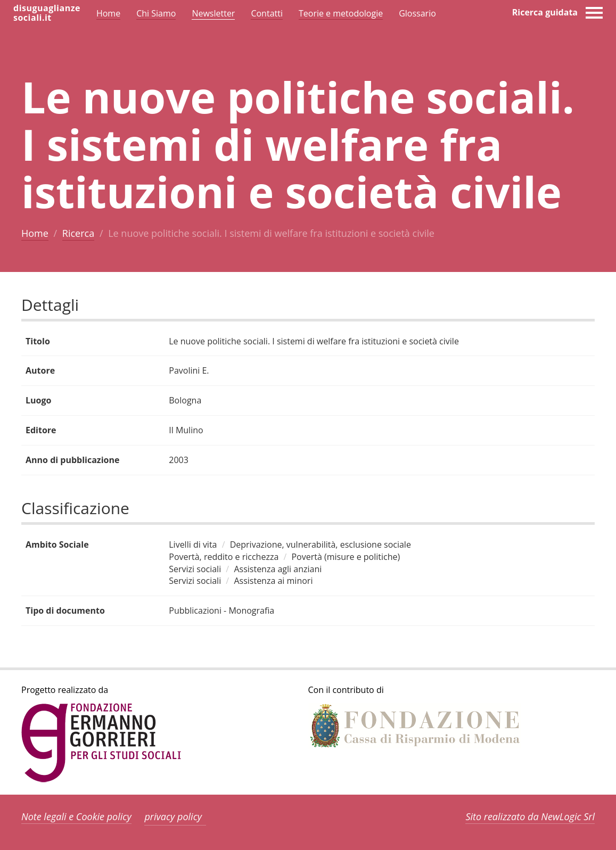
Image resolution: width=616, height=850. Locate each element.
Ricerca (78, 233)
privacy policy (173, 816)
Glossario (417, 13)
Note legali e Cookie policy (76, 816)
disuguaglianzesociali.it (47, 13)
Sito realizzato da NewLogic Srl (530, 816)
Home (35, 233)
